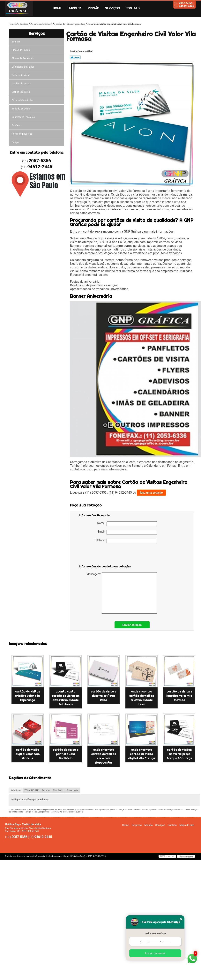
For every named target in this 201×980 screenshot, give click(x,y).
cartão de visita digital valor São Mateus (27, 754)
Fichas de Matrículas (23, 100)
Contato (133, 8)
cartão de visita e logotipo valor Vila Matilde (179, 696)
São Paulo (58, 790)
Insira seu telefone (155, 933)
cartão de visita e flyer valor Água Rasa (104, 696)
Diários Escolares (21, 92)
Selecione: (16, 790)
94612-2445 (186, 6)
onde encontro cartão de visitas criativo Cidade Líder (141, 698)
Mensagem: (122, 593)
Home (57, 8)
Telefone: (125, 541)
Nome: (127, 524)
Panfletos (17, 125)
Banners (16, 42)
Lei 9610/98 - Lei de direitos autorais (67, 812)
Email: (127, 532)
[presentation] (104, 555)
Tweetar (75, 57)
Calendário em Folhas (23, 67)
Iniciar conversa (155, 953)
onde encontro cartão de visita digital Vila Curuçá (141, 754)
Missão (93, 8)
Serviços (112, 8)
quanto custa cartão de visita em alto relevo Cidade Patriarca (66, 698)
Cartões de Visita (21, 75)
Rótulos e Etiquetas (22, 134)
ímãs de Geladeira (21, 109)
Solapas (16, 142)
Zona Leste (72, 790)
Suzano (46, 790)
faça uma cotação (151, 493)
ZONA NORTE (31, 790)
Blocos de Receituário (23, 58)
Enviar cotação (132, 625)
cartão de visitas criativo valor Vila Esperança (27, 696)
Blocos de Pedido (21, 50)
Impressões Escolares (23, 117)
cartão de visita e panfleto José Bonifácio (66, 754)
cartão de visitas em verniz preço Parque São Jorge (179, 754)
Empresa (74, 8)
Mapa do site (187, 825)
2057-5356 (186, 3)
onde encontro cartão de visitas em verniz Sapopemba (104, 756)
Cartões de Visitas (21, 84)
